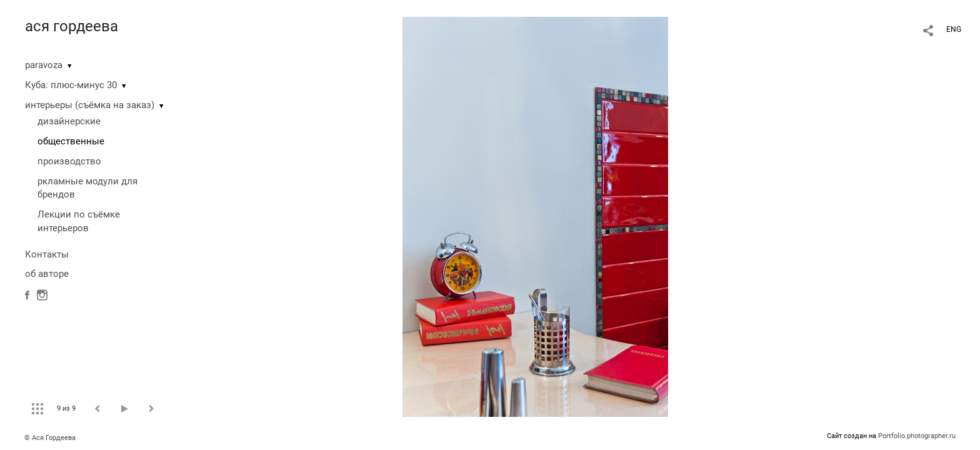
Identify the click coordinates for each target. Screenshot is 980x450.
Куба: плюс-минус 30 (71, 85)
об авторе (47, 274)
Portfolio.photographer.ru (917, 436)
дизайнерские (69, 121)
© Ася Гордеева (50, 438)
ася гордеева (72, 26)
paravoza (44, 65)
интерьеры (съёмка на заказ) (90, 105)
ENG (954, 29)
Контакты (47, 254)
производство (69, 161)
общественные (71, 141)
